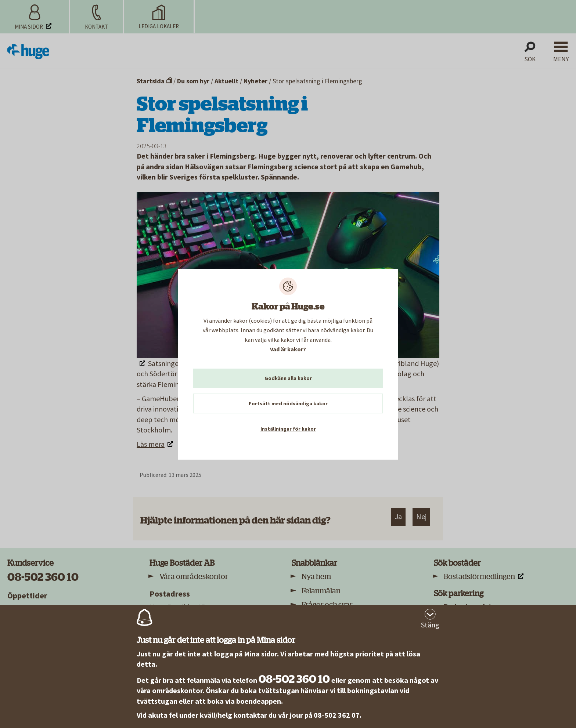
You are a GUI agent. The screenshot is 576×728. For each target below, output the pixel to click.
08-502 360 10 (294, 679)
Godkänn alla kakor (288, 378)
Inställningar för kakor (288, 429)
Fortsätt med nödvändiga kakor (288, 403)
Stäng (430, 625)
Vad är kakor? (288, 349)
